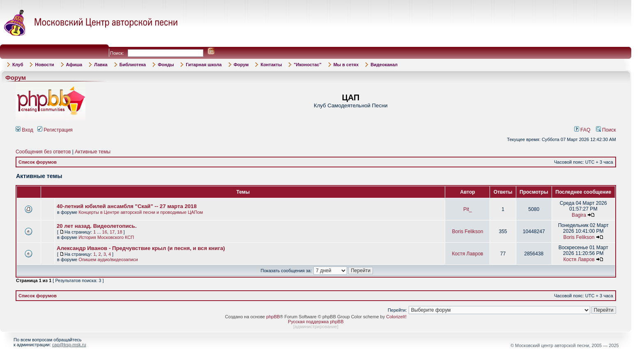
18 (120, 232)
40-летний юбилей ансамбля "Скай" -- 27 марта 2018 (127, 206)
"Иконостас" (307, 65)
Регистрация (55, 130)
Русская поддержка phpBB (316, 322)
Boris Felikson (467, 232)
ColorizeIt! (396, 317)
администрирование (316, 327)
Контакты (271, 65)
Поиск (606, 130)
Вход (24, 130)
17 (112, 232)
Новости (44, 65)
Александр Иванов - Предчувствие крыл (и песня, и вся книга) (141, 248)
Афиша (74, 65)
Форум (241, 65)
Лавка (101, 65)
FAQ (582, 130)
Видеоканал (384, 65)
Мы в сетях (346, 65)
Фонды (166, 65)
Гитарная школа (204, 65)
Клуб (18, 65)
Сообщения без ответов (43, 152)
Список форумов (38, 162)
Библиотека (133, 65)
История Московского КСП (106, 237)
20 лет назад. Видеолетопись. (97, 226)
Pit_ (468, 209)
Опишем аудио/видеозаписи (108, 259)
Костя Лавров (467, 254)
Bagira (579, 215)
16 (105, 232)
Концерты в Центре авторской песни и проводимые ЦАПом (141, 212)
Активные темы (93, 152)
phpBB (273, 317)
